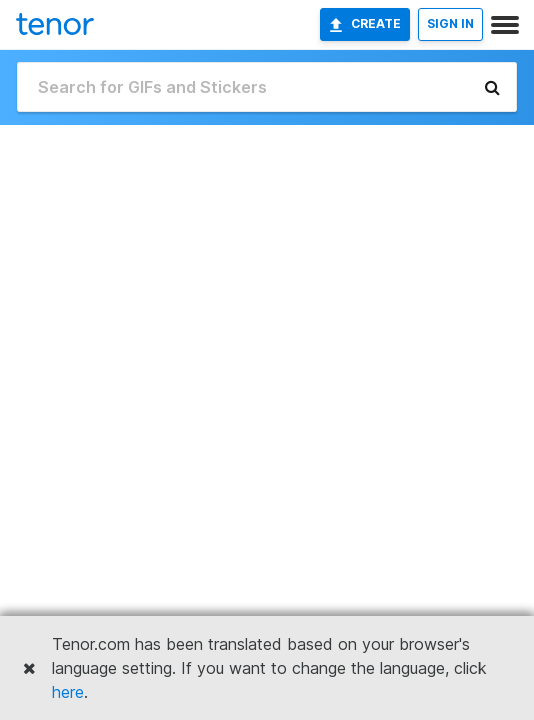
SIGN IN (450, 23)
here (68, 692)
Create (365, 24)
